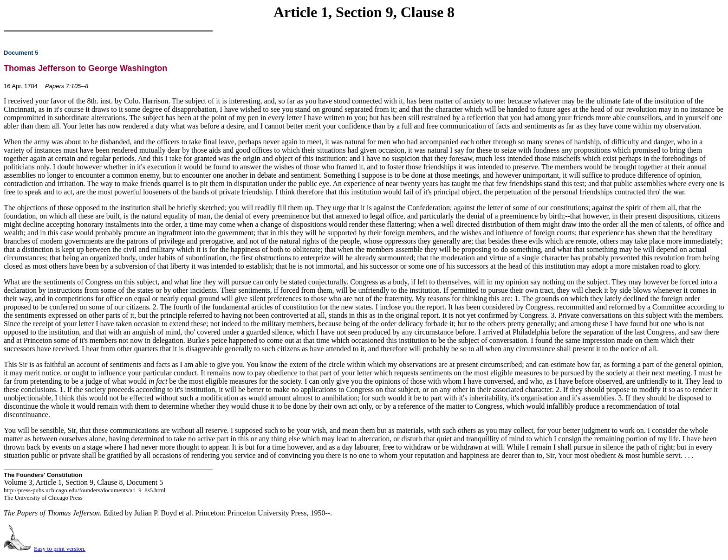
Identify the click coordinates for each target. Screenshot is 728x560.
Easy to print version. (60, 549)
